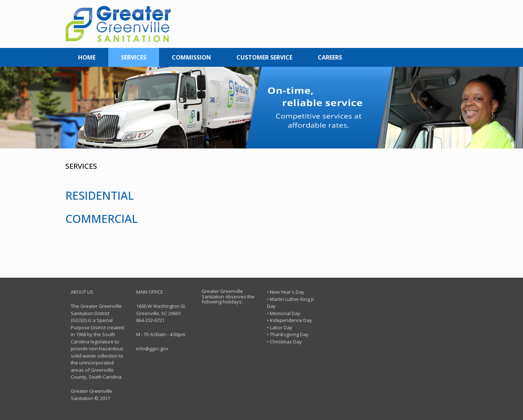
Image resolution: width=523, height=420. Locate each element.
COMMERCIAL (102, 219)
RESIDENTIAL (100, 195)
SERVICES (134, 57)
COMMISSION (191, 57)
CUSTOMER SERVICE (264, 57)
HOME (87, 57)
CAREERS (330, 57)
